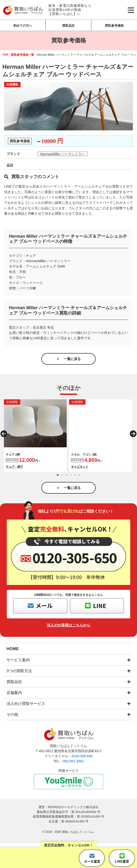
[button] (4, 432)
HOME (13, 645)
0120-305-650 (82, 753)
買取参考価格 (114, 26)
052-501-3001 (73, 758)
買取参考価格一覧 (22, 55)
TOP (5, 55)
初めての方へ (23, 26)
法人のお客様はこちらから (69, 622)
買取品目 (68, 26)
